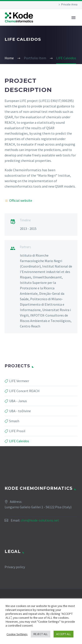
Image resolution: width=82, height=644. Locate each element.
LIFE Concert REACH (24, 391)
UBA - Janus (18, 401)
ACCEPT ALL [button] (64, 634)
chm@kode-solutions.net (40, 520)
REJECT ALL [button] (41, 634)
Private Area (69, 4)
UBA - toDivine (20, 411)
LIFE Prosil (17, 431)
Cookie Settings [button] (17, 634)
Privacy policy (15, 567)
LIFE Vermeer (19, 381)
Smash (14, 421)
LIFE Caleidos (19, 441)
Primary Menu (73, 18)
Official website (21, 200)
